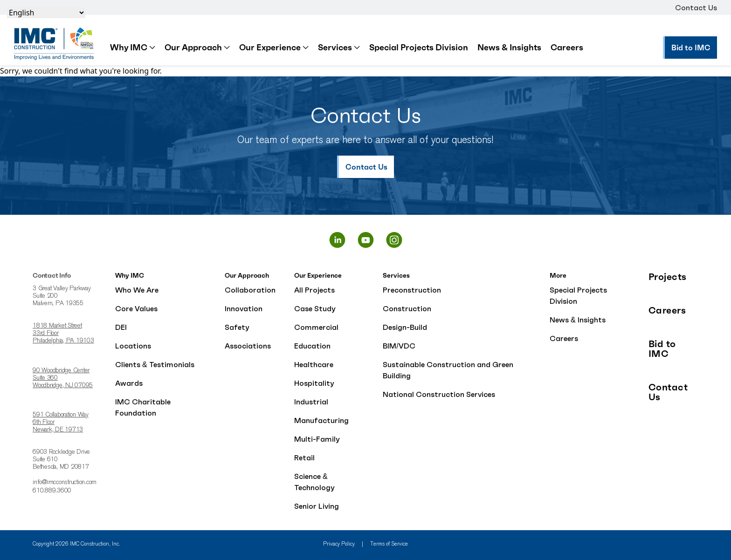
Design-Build (405, 327)
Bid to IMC (662, 349)
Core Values (136, 308)
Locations (133, 346)
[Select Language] (46, 13)
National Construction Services (439, 394)
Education (312, 346)
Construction (407, 308)
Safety (237, 327)
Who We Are (137, 290)
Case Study (315, 308)
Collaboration (250, 290)
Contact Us (696, 7)
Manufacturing (321, 420)
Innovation (244, 308)
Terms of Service (389, 544)
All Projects (314, 290)
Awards (129, 383)
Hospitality (314, 383)
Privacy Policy (339, 544)
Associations (248, 346)
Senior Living (317, 506)
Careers (567, 47)
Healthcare (314, 364)
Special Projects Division (419, 47)
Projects (668, 277)
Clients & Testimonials (155, 364)
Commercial (316, 327)
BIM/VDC (399, 346)
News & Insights (509, 47)
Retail (304, 458)
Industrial (311, 402)
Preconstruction (412, 290)
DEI (121, 327)
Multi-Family (317, 439)
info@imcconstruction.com (65, 483)
